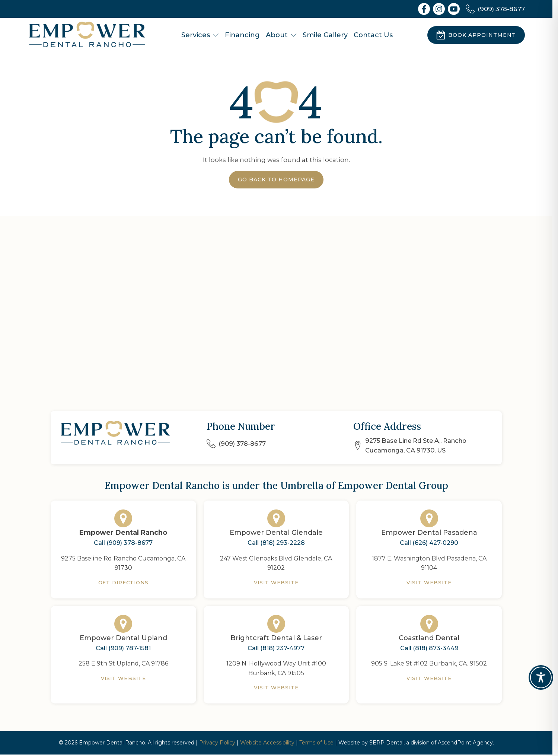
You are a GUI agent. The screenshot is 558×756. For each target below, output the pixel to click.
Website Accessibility (267, 743)
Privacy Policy (217, 743)
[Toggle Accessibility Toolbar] (541, 677)
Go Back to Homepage (276, 180)
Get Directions (124, 582)
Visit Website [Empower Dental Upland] (123, 678)
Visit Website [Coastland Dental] (429, 678)
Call (123, 543)
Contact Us (373, 35)
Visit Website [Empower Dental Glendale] (276, 582)
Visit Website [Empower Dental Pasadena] (429, 582)
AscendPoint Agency (465, 743)
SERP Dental (386, 743)
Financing (242, 35)
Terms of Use (316, 743)
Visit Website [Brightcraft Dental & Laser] (276, 687)
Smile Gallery (325, 35)
